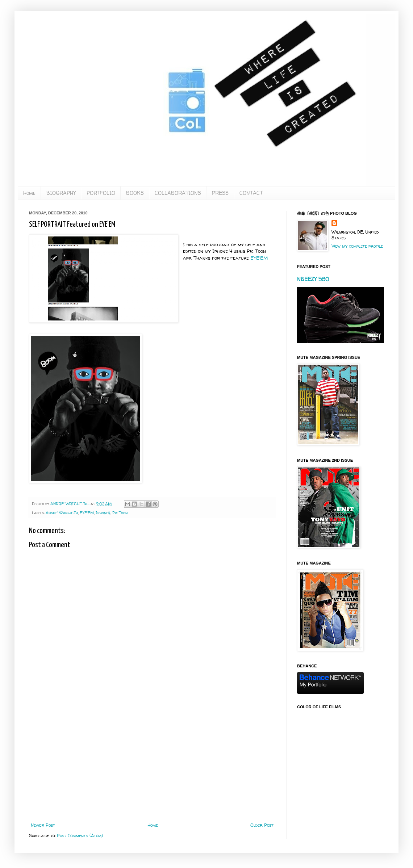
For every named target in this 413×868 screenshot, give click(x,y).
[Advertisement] (152, 763)
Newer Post (43, 825)
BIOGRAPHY (61, 193)
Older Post (262, 825)
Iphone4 (103, 513)
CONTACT (251, 193)
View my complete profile (357, 246)
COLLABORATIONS (178, 193)
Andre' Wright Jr (62, 513)
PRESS (220, 193)
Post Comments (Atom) (80, 836)
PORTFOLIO (101, 193)
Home (29, 193)
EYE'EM (259, 258)
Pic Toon (120, 513)
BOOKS (135, 193)
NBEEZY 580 (313, 279)
